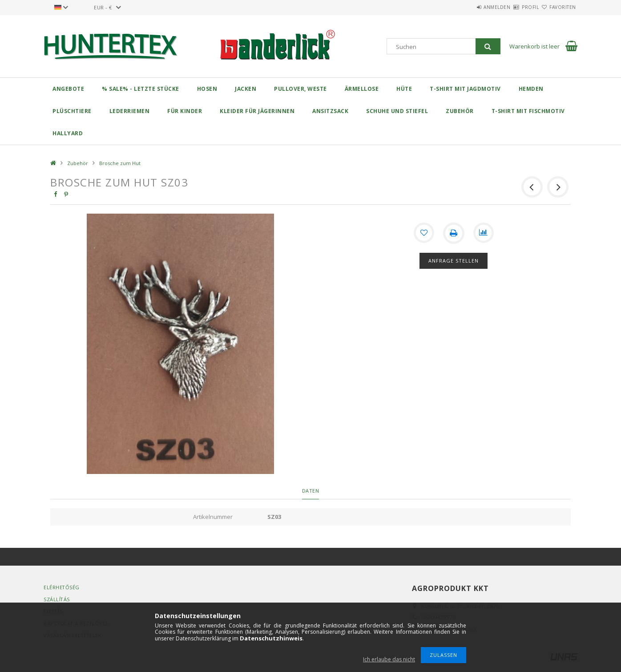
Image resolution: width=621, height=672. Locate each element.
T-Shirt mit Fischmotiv (528, 111)
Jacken (246, 89)
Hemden (531, 89)
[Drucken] (454, 233)
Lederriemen (130, 111)
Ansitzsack (330, 111)
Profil (515, 7)
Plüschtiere (72, 111)
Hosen (207, 89)
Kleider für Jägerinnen (257, 111)
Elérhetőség (62, 587)
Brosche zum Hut (120, 163)
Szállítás (57, 599)
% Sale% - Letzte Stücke (141, 89)
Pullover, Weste (300, 89)
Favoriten (558, 7)
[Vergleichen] (484, 233)
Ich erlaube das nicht (389, 659)
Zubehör (460, 111)
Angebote (68, 89)
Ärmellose (362, 89)
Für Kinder (185, 111)
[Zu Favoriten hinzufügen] (423, 233)
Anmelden (471, 7)
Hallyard (68, 133)
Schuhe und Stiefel (397, 111)
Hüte (404, 89)
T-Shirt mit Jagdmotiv (465, 89)
